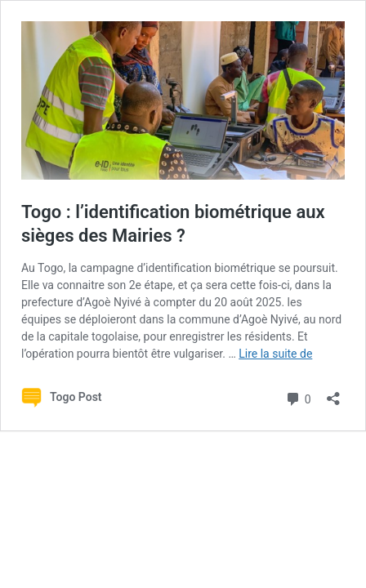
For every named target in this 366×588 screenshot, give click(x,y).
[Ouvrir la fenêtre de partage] (333, 393)
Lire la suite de (275, 354)
